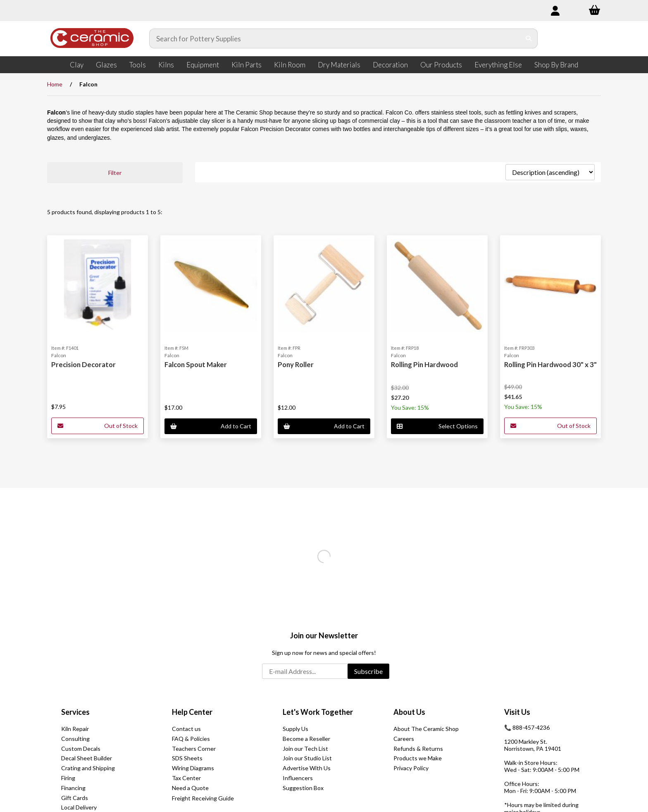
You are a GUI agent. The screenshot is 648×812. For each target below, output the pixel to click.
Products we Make (418, 758)
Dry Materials (339, 65)
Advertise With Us (307, 768)
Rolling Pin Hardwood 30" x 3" (550, 364)
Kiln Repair (75, 729)
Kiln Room (290, 65)
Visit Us (517, 712)
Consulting (75, 739)
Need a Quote (190, 788)
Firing (68, 778)
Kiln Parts (247, 65)
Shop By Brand (556, 65)
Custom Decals (81, 749)
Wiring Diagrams (193, 768)
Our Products (441, 65)
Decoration (390, 65)
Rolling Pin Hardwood (424, 364)
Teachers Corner (194, 749)
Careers (404, 739)
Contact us (186, 729)
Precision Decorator (83, 364)
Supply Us (295, 729)
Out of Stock (98, 426)
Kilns (166, 65)
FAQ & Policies (191, 739)
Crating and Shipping (88, 768)
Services (75, 712)
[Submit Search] (529, 38)
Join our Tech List (305, 749)
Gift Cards (75, 798)
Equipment (203, 65)
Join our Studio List (307, 758)
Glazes (106, 65)
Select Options (437, 426)
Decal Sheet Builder (87, 758)
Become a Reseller (306, 739)
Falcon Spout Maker (196, 364)
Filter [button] (115, 173)
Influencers (298, 778)
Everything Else (498, 65)
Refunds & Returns (418, 749)
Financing (73, 788)
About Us (409, 712)
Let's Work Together (318, 712)
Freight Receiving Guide (203, 798)
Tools (138, 65)
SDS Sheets (187, 758)
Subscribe (368, 671)
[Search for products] (335, 38)
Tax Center (186, 778)
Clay (77, 65)
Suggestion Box (303, 788)
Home (55, 84)
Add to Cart (211, 426)
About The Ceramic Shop (426, 729)
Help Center (192, 712)
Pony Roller (296, 364)
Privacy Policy (411, 768)
